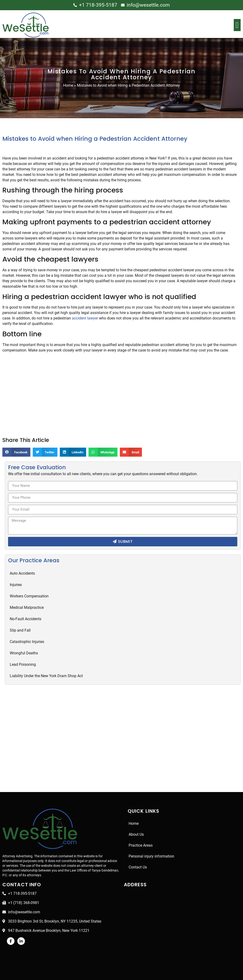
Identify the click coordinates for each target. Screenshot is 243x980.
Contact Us (138, 867)
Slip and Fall (20, 630)
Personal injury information (151, 856)
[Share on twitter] (46, 452)
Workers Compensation (30, 596)
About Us (136, 834)
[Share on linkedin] (74, 452)
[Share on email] (134, 452)
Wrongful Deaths (24, 653)
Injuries (16, 585)
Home (68, 85)
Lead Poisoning (23, 664)
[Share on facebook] (17, 452)
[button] (237, 25)
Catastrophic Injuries (27, 642)
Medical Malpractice (26, 607)
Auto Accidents (22, 573)
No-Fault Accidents (26, 619)
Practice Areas (141, 845)
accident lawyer (86, 318)
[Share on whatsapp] (105, 452)
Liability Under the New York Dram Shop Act (47, 676)
